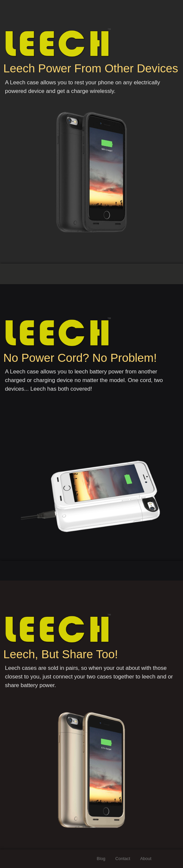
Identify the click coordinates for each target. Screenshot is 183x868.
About (146, 859)
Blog (101, 859)
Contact (123, 859)
